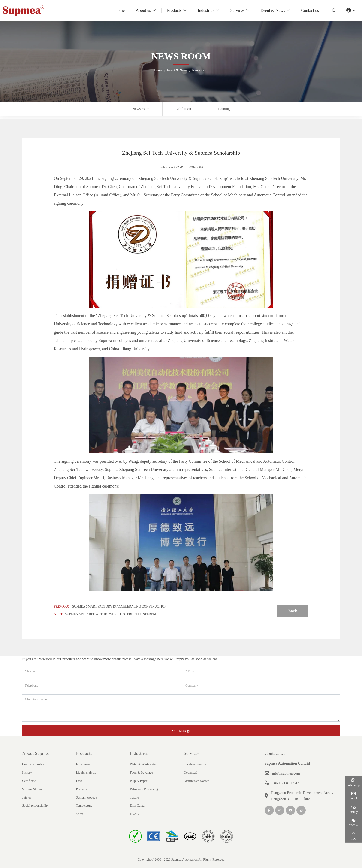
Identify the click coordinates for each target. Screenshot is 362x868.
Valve (80, 814)
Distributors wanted (197, 781)
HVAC (134, 814)
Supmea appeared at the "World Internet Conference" (113, 614)
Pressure (81, 789)
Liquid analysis (86, 773)
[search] (333, 10)
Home (120, 10)
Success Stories (32, 789)
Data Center (138, 806)
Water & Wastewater (143, 764)
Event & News (273, 10)
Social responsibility (35, 806)
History (27, 773)
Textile (134, 798)
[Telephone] (101, 685)
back (293, 611)
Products (174, 10)
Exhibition (183, 109)
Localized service (195, 764)
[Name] (101, 671)
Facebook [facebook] (269, 810)
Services (237, 10)
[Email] (261, 671)
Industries (206, 10)
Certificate (29, 781)
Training (224, 109)
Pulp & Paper (139, 781)
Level (80, 781)
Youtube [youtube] (290, 810)
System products (87, 798)
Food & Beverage (142, 773)
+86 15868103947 (285, 783)
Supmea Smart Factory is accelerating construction (119, 606)
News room (141, 109)
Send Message (181, 731)
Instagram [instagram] (301, 810)
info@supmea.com (286, 773)
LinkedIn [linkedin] (280, 810)
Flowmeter (83, 764)
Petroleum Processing (144, 789)
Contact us (310, 10)
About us (143, 10)
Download (190, 773)
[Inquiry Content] (181, 708)
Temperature (84, 806)
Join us (27, 798)
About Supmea (36, 753)
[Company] (261, 685)
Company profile (33, 764)
